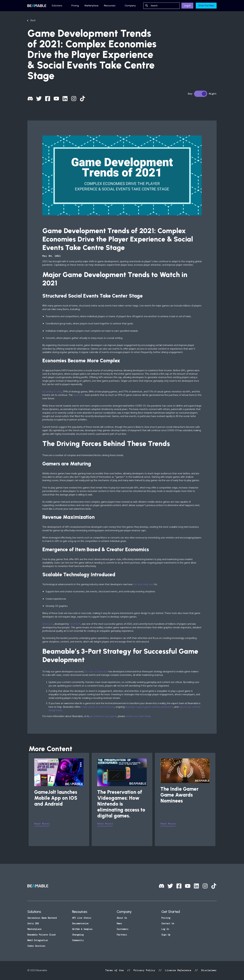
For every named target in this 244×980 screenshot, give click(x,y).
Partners (122, 935)
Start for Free (206, 6)
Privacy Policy (144, 970)
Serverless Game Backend (42, 918)
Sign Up (166, 935)
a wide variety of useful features (98, 707)
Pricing (75, 6)
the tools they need (143, 584)
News (119, 923)
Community (78, 940)
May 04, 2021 (52, 256)
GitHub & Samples (82, 929)
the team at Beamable (96, 671)
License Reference (178, 970)
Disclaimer (208, 970)
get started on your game (103, 716)
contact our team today (138, 716)
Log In (187, 6)
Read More (41, 824)
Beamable (79, 395)
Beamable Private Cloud (41, 935)
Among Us (48, 624)
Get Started (171, 912)
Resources (110, 6)
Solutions (57, 6)
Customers (122, 929)
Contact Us (168, 923)
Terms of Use (115, 970)
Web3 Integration (38, 940)
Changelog (78, 935)
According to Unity (52, 391)
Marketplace (91, 6)
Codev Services (36, 946)
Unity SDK (33, 923)
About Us (122, 918)
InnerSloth (75, 624)
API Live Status (82, 918)
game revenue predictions (159, 707)
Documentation (80, 923)
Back (33, 20)
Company (130, 6)
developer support (134, 707)
